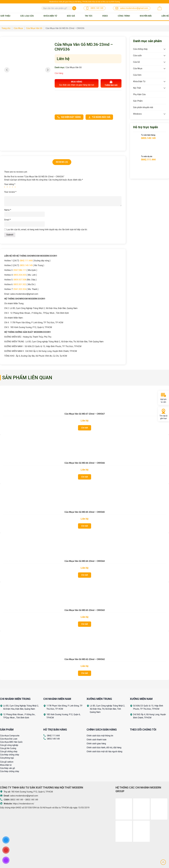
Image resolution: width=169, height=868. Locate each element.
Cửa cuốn (137, 56)
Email (7, 220)
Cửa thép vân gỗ (7, 768)
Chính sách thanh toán (97, 740)
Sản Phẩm (138, 101)
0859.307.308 (20, 280)
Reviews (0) (62, 162)
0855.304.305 (20, 275)
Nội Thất (137, 88)
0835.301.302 (20, 284)
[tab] (62, 162)
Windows (137, 114)
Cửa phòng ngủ (7, 758)
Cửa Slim (137, 75)
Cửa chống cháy (140, 49)
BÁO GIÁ (71, 16)
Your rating (10, 184)
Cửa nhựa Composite (10, 736)
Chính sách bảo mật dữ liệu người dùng (104, 751)
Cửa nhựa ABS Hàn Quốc (11, 742)
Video (105, 16)
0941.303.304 (20, 289)
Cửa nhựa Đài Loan (9, 739)
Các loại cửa (27, 16)
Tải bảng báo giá (99, 117)
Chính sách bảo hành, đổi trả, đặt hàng (104, 748)
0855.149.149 (26, 265)
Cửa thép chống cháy (10, 755)
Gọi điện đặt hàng (69, 117)
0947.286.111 (20, 270)
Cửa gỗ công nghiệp (9, 745)
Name (8, 210)
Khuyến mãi (146, 16)
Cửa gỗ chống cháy (9, 751)
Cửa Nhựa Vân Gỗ (74, 67)
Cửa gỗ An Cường (8, 748)
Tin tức (89, 16)
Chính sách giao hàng (96, 744)
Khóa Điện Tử (50, 16)
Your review (10, 192)
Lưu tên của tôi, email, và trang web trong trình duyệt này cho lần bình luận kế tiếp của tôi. (47, 230)
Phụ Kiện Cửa (139, 94)
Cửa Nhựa (138, 68)
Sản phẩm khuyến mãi (143, 107)
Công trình (124, 16)
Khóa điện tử (6, 765)
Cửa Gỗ (136, 62)
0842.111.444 (26, 261)
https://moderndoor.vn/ (24, 804)
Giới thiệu (5, 16)
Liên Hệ (165, 16)
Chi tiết (85, 428)
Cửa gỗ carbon (7, 762)
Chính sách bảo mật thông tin (100, 736)
